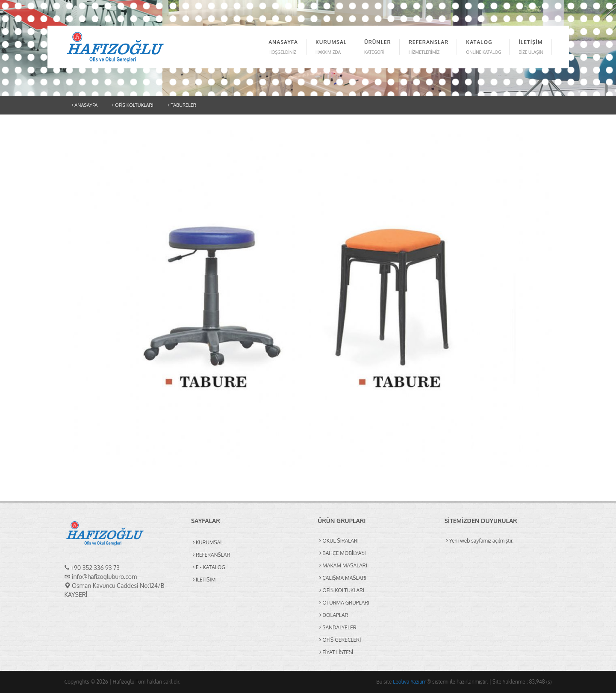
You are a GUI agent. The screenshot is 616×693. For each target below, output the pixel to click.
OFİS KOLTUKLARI (133, 105)
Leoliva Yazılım (410, 682)
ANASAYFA (85, 105)
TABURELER (182, 105)
